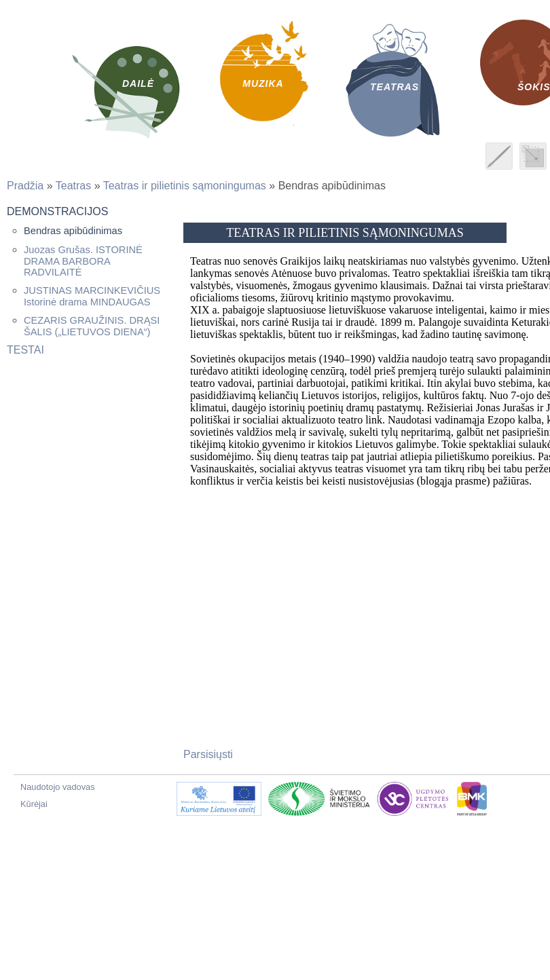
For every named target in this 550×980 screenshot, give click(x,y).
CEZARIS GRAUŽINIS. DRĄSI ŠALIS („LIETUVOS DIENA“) (92, 326)
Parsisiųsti (208, 754)
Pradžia (25, 186)
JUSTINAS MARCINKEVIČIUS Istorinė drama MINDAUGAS (92, 296)
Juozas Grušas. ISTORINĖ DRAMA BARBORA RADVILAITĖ (83, 261)
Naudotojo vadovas (58, 787)
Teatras (73, 186)
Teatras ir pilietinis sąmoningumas (185, 186)
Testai (25, 350)
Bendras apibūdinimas (73, 231)
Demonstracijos (57, 211)
